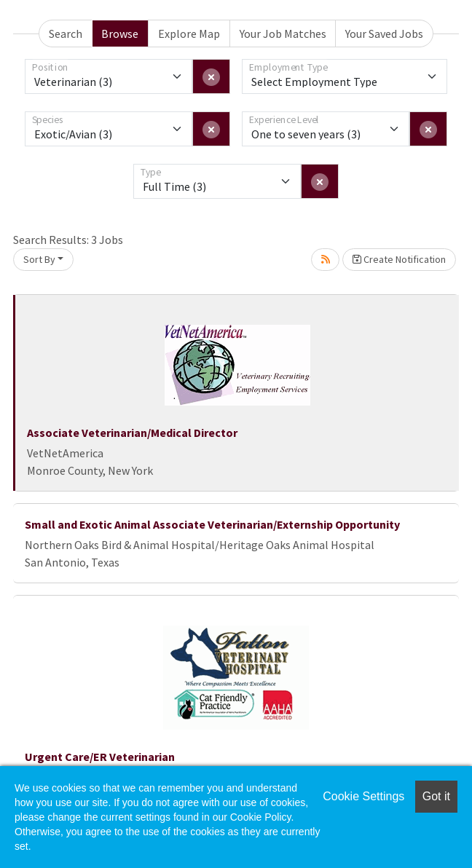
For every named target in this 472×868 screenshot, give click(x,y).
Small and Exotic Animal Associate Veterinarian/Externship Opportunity (212, 524)
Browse (120, 33)
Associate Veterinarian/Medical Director (132, 433)
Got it (436, 796)
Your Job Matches (283, 33)
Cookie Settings (363, 796)
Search (66, 33)
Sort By (39, 259)
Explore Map (189, 33)
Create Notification (399, 259)
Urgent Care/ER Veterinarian (100, 757)
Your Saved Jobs (384, 33)
